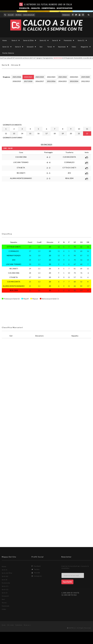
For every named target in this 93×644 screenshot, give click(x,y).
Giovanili (30, 47)
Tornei (50, 47)
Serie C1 (81, 41)
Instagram (37, 576)
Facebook (36, 566)
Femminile (68, 41)
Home (5, 41)
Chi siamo (11, 625)
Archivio (18, 15)
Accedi (11, 15)
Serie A (14, 41)
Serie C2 (6, 47)
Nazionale (62, 47)
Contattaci (19, 625)
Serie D (18, 47)
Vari (41, 47)
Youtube (36, 573)
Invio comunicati (29, 15)
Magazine (85, 47)
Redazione (66, 15)
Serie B (55, 41)
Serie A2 (43, 41)
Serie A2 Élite (28, 41)
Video (74, 47)
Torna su (27, 625)
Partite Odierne (8, 53)
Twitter (36, 569)
